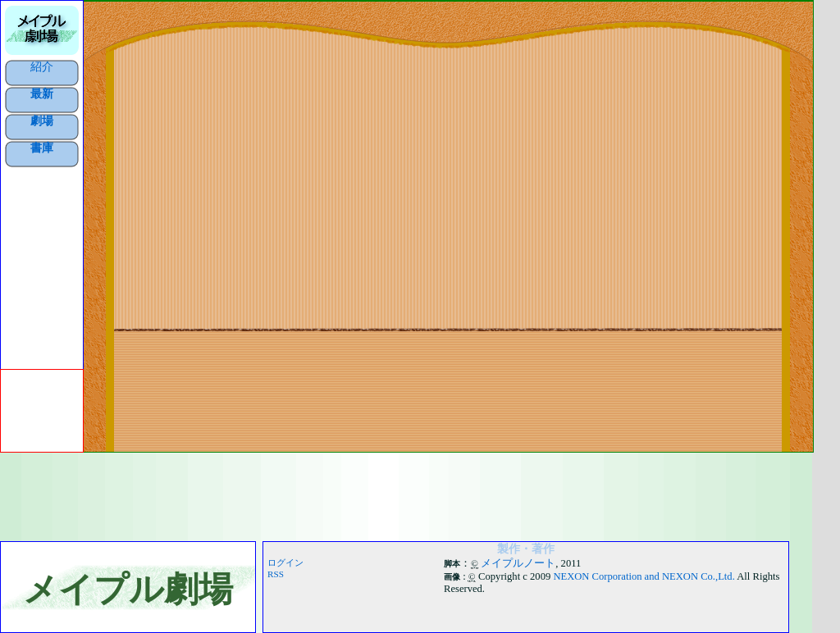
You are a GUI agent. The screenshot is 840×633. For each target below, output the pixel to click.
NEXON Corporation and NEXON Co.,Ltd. (644, 576)
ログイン (285, 562)
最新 (42, 93)
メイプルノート (518, 563)
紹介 (42, 67)
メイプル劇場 (128, 589)
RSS (276, 574)
